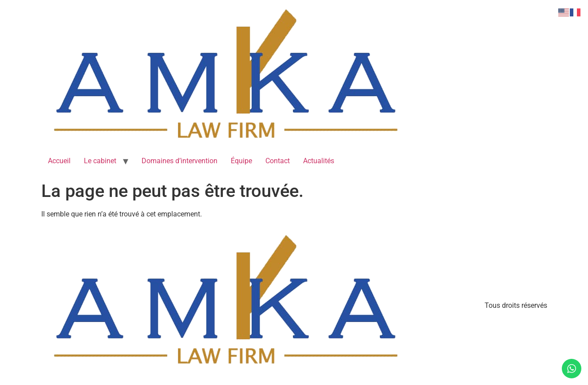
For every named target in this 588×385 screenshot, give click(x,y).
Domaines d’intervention (180, 161)
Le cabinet (100, 161)
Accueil (59, 161)
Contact (278, 161)
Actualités (319, 161)
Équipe (241, 161)
